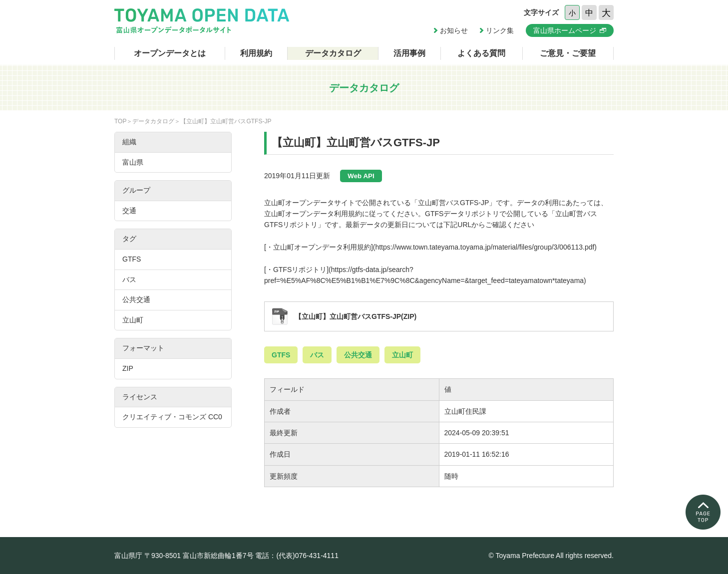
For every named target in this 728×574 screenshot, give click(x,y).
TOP (120, 121)
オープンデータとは (170, 53)
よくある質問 (481, 53)
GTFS (281, 355)
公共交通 (358, 355)
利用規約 (256, 53)
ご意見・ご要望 (568, 53)
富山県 (133, 162)
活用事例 (409, 53)
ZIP (128, 368)
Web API (361, 176)
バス (317, 355)
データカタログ (333, 53)
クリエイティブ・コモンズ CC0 (172, 417)
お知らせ (454, 30)
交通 (129, 211)
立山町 (402, 355)
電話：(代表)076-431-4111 (297, 556)
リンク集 (500, 30)
